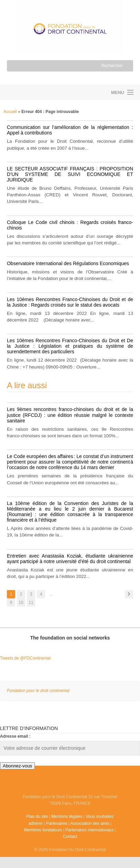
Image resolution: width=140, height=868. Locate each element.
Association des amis (90, 823)
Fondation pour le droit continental (35, 92)
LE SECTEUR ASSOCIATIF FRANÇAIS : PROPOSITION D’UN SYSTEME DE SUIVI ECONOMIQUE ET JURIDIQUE (70, 174)
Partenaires (57, 823)
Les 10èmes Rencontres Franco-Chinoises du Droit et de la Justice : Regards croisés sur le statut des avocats (70, 302)
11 (31, 603)
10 (21, 603)
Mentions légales (67, 816)
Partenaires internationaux (90, 830)
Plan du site (37, 816)
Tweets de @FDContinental (25, 658)
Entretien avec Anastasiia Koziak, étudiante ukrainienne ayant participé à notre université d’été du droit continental (70, 559)
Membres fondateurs (43, 830)
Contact (70, 837)
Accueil (10, 112)
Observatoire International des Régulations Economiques (68, 263)
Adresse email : (15, 736)
